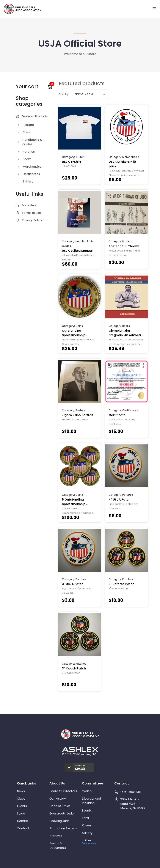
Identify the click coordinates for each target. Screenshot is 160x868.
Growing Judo (59, 821)
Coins (24, 132)
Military (87, 833)
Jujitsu (86, 840)
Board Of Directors (63, 791)
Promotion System (63, 828)
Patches (26, 152)
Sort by (64, 94)
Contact (23, 828)
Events (22, 806)
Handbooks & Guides (30, 142)
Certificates (29, 174)
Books (24, 159)
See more (89, 843)
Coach (87, 791)
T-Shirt (25, 181)
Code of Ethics (60, 806)
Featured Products (32, 116)
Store (21, 813)
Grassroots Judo (62, 813)
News (21, 791)
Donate (22, 821)
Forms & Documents (58, 846)
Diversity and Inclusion (91, 801)
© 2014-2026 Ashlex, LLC (79, 754)
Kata (85, 818)
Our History (58, 799)
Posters (26, 125)
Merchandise (29, 167)
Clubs (21, 799)
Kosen (86, 825)
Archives (56, 836)
